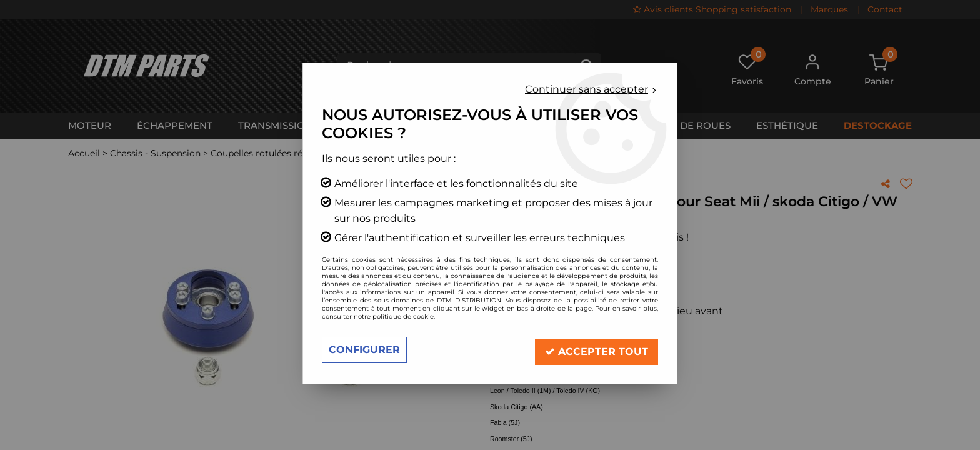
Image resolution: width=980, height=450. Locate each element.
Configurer (364, 350)
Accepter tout (597, 350)
